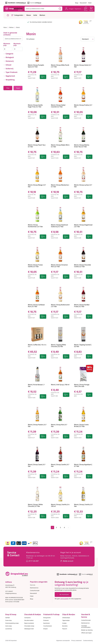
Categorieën (19, 15)
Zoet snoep (9, 626)
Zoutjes (64, 623)
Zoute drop (8, 620)
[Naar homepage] (8, 15)
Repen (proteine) (29, 623)
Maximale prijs (17, 45)
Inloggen (71, 9)
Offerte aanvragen (86, 633)
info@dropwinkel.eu (11, 593)
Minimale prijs (7, 45)
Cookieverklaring (88, 640)
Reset (18, 88)
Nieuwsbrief (83, 3)
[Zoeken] (60, 9)
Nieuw (29, 15)
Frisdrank (46, 620)
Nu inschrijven (64, 594)
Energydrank (47, 618)
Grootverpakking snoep (12, 623)
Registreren (78, 9)
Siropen (45, 629)
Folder (90, 3)
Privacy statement (76, 640)
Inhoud (8, 65)
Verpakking (10, 80)
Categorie (9, 54)
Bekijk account (68, 561)
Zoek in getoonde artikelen (10, 34)
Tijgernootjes (66, 620)
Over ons (33, 585)
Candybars (27, 618)
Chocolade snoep (29, 626)
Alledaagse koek (29, 629)
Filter (8, 88)
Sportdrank (46, 623)
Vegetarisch (10, 76)
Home (5, 27)
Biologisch (10, 57)
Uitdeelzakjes (66, 618)
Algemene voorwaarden (63, 640)
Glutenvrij (10, 61)
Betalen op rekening (87, 630)
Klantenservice (33, 552)
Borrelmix (65, 626)
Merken (42, 15)
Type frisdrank (12, 72)
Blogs (77, 3)
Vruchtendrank (48, 626)
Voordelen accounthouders (86, 626)
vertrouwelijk (64, 599)
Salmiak (8, 618)
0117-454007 (9, 591)
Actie (35, 15)
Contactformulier (35, 591)
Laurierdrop (9, 629)
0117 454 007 (34, 561)
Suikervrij (10, 69)
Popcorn (65, 629)
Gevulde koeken (29, 620)
